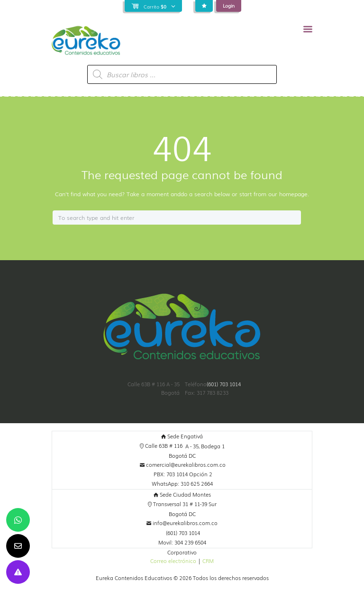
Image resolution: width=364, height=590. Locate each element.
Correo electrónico (173, 561)
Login (229, 5)
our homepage (288, 194)
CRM (208, 561)
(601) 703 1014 (224, 384)
